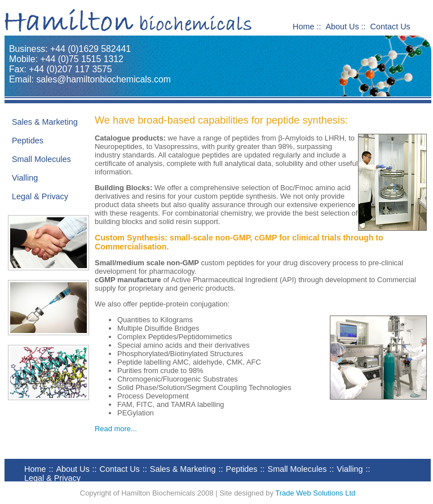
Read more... (116, 429)
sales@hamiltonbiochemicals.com (103, 79)
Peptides (28, 141)
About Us (342, 27)
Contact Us (390, 27)
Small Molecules (41, 159)
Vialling (25, 178)
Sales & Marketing (45, 122)
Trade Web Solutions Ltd (315, 493)
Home (303, 27)
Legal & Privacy (40, 196)
